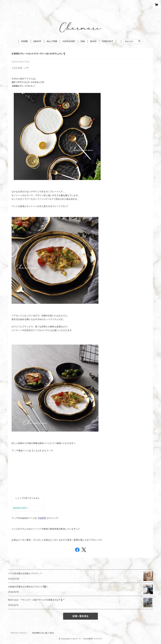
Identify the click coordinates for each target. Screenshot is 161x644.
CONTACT (108, 41)
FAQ (83, 41)
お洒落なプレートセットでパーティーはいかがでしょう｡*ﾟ (38, 54)
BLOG (93, 41)
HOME (25, 41)
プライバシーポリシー (19, 633)
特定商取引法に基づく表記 (43, 633)
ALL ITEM (52, 41)
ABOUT (37, 41)
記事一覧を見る (80, 616)
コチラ (42, 518)
